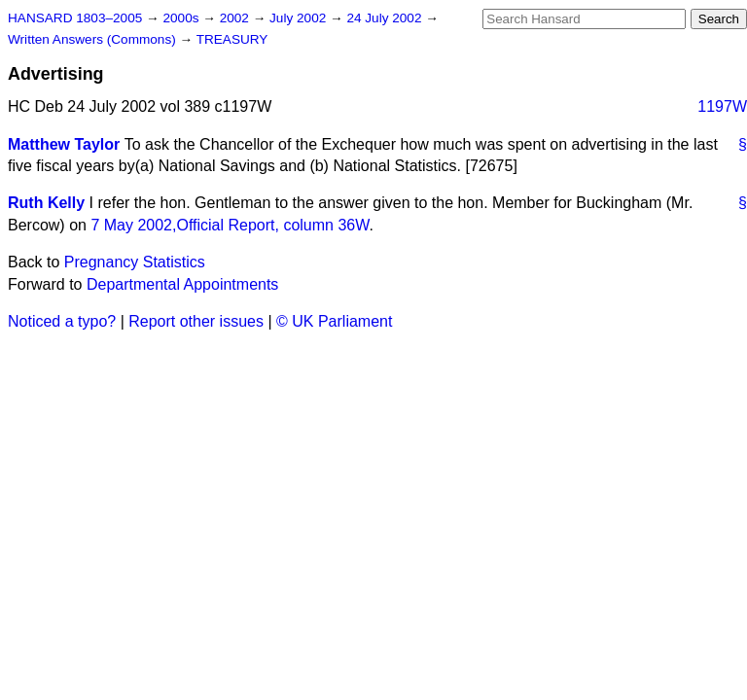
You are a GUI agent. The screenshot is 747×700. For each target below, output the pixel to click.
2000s (182, 18)
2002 (236, 18)
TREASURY (232, 39)
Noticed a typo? (62, 321)
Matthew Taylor (64, 144)
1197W (722, 106)
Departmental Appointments (182, 284)
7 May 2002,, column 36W (230, 225)
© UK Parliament (334, 321)
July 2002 (300, 18)
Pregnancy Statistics (135, 262)
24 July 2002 (386, 18)
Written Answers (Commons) (94, 39)
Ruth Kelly (46, 203)
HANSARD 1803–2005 (75, 18)
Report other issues (196, 321)
